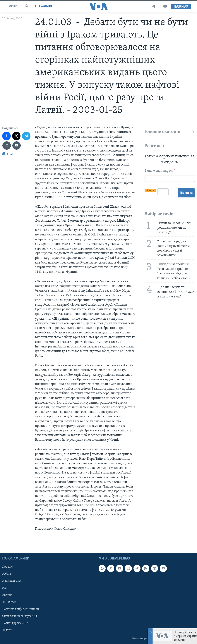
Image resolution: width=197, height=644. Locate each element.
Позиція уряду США (15, 623)
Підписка (186, 193)
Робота (7, 574)
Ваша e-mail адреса (160, 171)
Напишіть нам (12, 581)
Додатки (8, 630)
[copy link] (7, 146)
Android (7, 595)
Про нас (7, 567)
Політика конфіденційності (21, 609)
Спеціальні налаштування (20, 616)
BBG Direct (9, 602)
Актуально (43, 6)
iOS (5, 588)
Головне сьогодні (170, 132)
